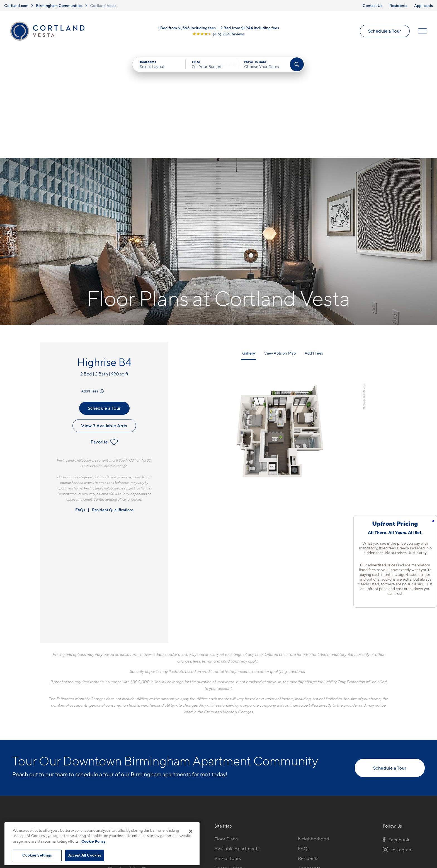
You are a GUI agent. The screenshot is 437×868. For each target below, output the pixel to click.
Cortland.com (16, 5)
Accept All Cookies (85, 855)
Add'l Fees (93, 287)
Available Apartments (237, 744)
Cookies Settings (37, 855)
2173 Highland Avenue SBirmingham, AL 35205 (132, 748)
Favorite (104, 338)
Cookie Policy (94, 841)
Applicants (423, 5)
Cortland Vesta (103, 5)
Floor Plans (226, 734)
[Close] (191, 831)
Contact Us (372, 5)
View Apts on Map (280, 249)
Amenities (225, 774)
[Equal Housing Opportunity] (110, 765)
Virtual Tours (228, 754)
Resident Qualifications (113, 405)
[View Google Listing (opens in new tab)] (219, 35)
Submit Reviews (217, 838)
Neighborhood (314, 734)
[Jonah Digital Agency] (412, 835)
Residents (398, 5)
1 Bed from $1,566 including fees (187, 29)
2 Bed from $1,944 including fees (250, 29)
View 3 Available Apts (104, 321)
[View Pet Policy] (154, 765)
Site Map (243, 838)
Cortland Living (231, 783)
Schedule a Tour (384, 32)
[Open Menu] (422, 32)
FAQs (80, 405)
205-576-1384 (122, 734)
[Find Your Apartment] (297, 67)
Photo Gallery (229, 764)
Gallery (249, 249)
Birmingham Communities (59, 5)
